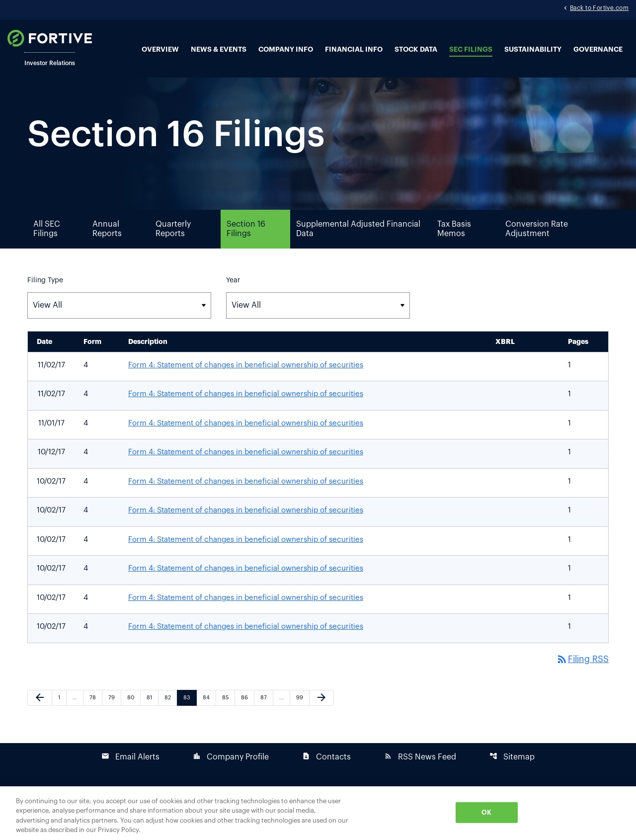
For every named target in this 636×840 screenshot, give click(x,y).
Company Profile (231, 774)
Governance (598, 50)
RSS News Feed (420, 774)
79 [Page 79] (114, 715)
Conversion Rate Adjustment (537, 246)
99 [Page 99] (302, 715)
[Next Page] (321, 715)
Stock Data (416, 50)
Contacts (326, 774)
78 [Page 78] (95, 715)
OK (486, 812)
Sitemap (512, 774)
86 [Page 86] (247, 715)
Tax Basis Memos (454, 246)
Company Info (286, 50)
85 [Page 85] (228, 715)
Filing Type (45, 297)
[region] (318, 813)
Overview (160, 50)
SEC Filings (471, 50)
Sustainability (533, 50)
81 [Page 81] (152, 715)
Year (233, 297)
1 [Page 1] (62, 715)
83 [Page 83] (189, 715)
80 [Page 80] (133, 715)
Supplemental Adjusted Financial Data (358, 246)
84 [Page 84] (208, 715)
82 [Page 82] (170, 715)
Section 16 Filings (246, 246)
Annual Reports (107, 246)
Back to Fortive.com (599, 9)
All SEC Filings (47, 246)
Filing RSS (582, 676)
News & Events (219, 50)
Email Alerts (130, 774)
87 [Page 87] (266, 715)
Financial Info (354, 50)
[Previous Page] (40, 715)
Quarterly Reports (173, 246)
